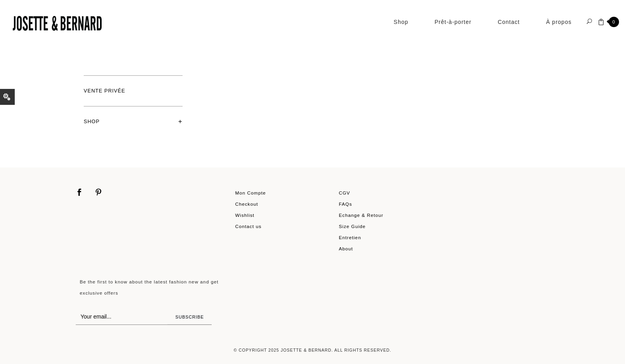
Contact (509, 22)
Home (88, 50)
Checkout (247, 204)
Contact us (248, 226)
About (346, 249)
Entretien (350, 237)
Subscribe (190, 317)
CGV (344, 193)
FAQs (345, 204)
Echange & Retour (361, 215)
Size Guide (352, 226)
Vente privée (104, 91)
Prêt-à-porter (453, 22)
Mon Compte (251, 193)
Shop (401, 22)
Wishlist (245, 215)
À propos (559, 22)
